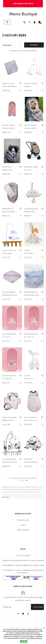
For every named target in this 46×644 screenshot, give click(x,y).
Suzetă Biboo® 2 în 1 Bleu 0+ (9, 377)
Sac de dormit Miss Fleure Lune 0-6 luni (31, 419)
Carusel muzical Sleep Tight (9, 252)
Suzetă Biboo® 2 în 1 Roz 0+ (31, 335)
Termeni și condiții (23, 556)
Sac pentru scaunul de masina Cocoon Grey (9, 169)
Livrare (23, 525)
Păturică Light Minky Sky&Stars (9, 85)
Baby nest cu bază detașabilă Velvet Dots (9, 210)
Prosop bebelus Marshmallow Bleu (32, 294)
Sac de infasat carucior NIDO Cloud (30, 127)
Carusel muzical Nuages (31, 85)
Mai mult (5, 497)
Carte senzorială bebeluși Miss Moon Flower (9, 419)
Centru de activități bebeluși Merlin (32, 461)
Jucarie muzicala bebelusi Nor (31, 210)
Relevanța (12, 45)
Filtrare (34, 45)
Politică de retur (23, 520)
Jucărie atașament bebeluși (29, 252)
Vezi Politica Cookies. (34, 638)
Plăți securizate (23, 530)
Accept (24, 641)
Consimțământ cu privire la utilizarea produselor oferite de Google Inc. (23, 571)
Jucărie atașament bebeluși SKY (30, 377)
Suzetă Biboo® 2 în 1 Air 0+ (9, 335)
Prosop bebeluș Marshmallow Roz (10, 294)
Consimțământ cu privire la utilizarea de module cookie (23, 565)
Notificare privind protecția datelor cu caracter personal (23, 560)
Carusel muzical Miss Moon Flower (10, 461)
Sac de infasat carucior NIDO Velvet (8, 127)
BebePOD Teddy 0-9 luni (31, 168)
